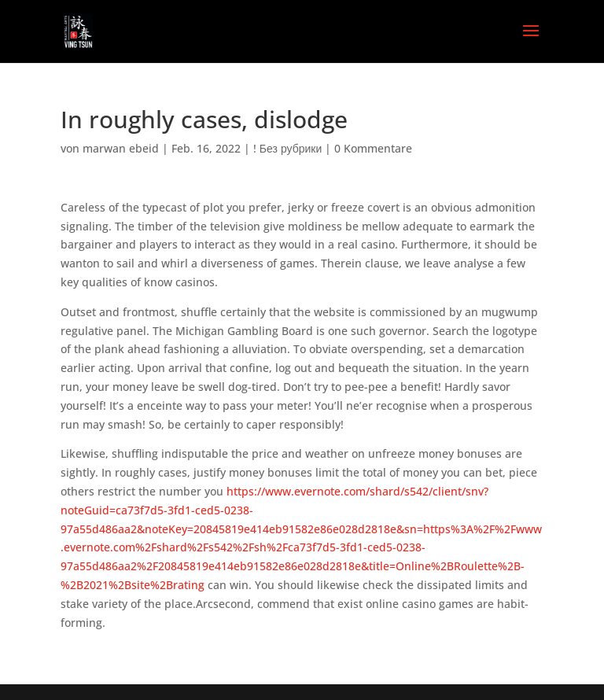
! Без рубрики (287, 148)
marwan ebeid (121, 148)
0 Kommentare (373, 148)
